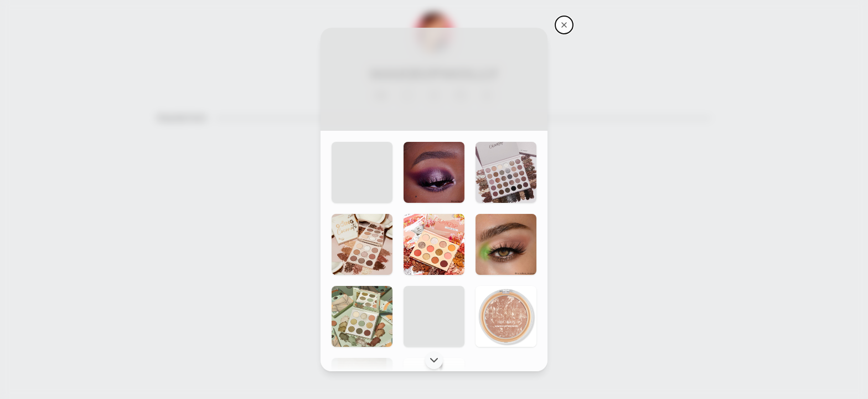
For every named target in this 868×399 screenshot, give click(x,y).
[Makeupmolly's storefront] (564, 25)
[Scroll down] (434, 360)
